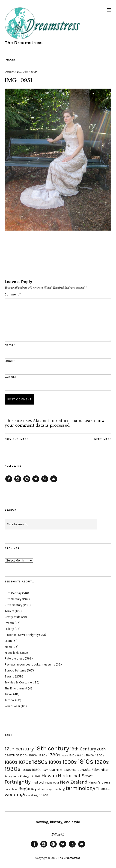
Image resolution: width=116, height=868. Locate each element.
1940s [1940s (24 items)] (26, 770)
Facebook (9, 482)
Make (8, 647)
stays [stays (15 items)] (49, 789)
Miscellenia (12, 653)
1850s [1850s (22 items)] (100, 755)
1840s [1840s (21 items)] (90, 755)
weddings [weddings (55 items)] (16, 794)
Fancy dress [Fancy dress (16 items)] (12, 777)
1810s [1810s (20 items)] (72, 755)
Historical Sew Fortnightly (22, 635)
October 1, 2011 (14, 72)
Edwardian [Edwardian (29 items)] (101, 770)
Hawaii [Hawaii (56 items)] (49, 776)
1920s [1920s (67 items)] (102, 762)
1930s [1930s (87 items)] (13, 769)
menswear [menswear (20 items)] (52, 783)
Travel (9, 694)
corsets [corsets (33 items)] (84, 770)
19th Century (13, 599)
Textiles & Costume (18, 682)
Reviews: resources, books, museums (30, 664)
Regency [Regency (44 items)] (27, 788)
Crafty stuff (12, 617)
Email (10, 361)
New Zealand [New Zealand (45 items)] (74, 782)
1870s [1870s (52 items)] (25, 762)
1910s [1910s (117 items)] (86, 761)
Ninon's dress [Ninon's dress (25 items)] (100, 782)
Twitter (36, 482)
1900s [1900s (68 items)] (70, 762)
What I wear (12, 706)
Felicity (9, 629)
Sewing (9, 676)
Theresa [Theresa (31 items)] (103, 789)
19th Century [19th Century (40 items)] (83, 749)
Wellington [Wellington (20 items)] (35, 795)
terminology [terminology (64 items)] (80, 788)
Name (10, 345)
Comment (13, 294)
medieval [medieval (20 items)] (38, 783)
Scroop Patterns (15, 670)
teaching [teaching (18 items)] (59, 789)
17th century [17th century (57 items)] (19, 749)
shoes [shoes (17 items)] (41, 789)
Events (9, 623)
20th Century (13, 605)
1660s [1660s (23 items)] (33, 755)
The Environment (16, 688)
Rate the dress (14, 658)
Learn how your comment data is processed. (55, 423)
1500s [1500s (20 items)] (24, 755)
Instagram (18, 482)
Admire (9, 611)
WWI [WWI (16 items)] (46, 795)
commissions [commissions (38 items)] (63, 770)
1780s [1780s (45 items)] (54, 755)
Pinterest (27, 482)
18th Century (13, 593)
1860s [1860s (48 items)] (11, 762)
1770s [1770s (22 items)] (43, 755)
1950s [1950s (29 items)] (37, 770)
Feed (45, 482)
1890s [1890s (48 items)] (55, 762)
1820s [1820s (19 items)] (81, 755)
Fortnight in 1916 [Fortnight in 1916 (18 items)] (30, 776)
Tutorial (10, 700)
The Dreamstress (24, 43)
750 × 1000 (30, 72)
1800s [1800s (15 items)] (65, 756)
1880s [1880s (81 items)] (40, 762)
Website (10, 377)
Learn (8, 641)
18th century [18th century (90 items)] (52, 748)
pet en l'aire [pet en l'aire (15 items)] (11, 789)
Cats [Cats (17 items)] (45, 770)
